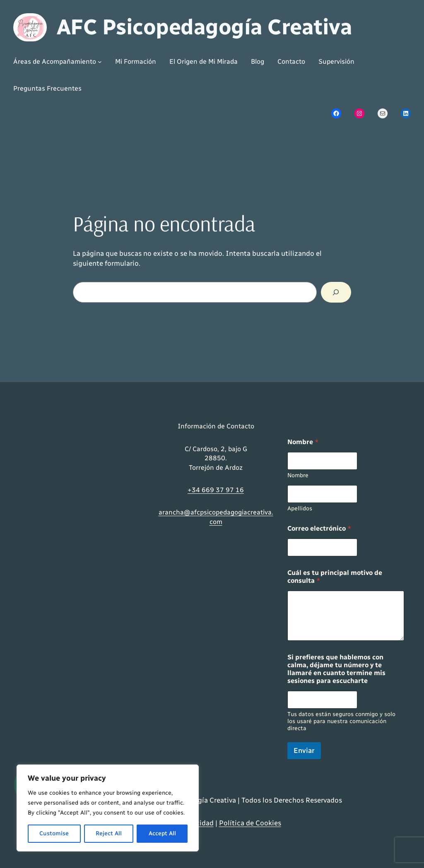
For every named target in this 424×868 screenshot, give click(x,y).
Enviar (304, 750)
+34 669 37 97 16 (216, 490)
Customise (54, 833)
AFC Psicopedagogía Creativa (204, 27)
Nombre (298, 475)
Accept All (162, 833)
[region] (108, 808)
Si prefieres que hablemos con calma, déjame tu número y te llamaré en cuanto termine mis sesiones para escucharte (336, 669)
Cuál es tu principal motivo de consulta (335, 577)
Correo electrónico (319, 528)
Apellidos (300, 509)
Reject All (109, 833)
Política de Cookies (250, 823)
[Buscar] (336, 292)
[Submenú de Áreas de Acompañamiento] (58, 62)
